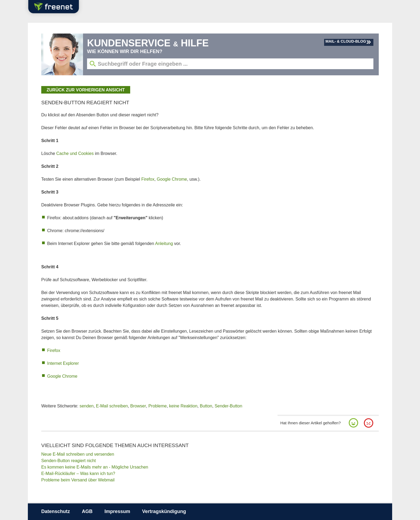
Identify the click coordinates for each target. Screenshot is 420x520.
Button (206, 406)
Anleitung (164, 244)
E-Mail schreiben (112, 406)
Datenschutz (56, 511)
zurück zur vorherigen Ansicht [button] (86, 90)
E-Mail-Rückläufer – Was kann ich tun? (78, 473)
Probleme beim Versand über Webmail (78, 480)
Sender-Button (228, 406)
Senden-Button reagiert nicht (69, 461)
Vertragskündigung (164, 511)
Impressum (117, 511)
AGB (87, 511)
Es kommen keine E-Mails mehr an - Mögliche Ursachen (95, 467)
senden (87, 406)
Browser (138, 406)
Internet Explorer (63, 363)
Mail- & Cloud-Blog (346, 41)
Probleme (157, 406)
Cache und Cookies (75, 153)
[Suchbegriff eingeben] (230, 64)
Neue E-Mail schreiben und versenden (78, 454)
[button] (354, 423)
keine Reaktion (183, 406)
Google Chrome (172, 179)
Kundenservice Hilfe (148, 43)
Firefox (148, 179)
